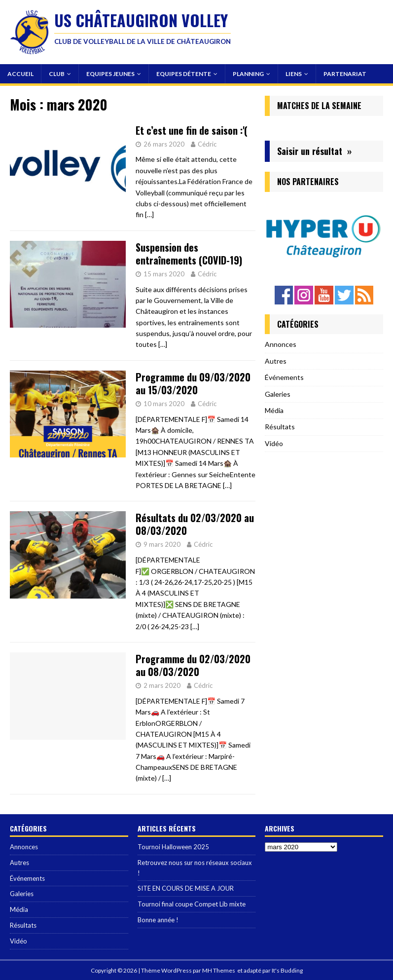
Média (274, 410)
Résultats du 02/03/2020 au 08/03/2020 (195, 524)
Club (57, 74)
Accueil (20, 74)
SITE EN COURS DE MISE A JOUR (186, 888)
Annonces (281, 344)
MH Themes (219, 970)
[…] (149, 214)
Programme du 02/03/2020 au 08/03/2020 (193, 665)
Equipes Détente (184, 74)
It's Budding (287, 970)
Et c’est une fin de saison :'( (192, 130)
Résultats (280, 427)
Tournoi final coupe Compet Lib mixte (192, 904)
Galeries (278, 394)
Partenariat (345, 74)
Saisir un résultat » (314, 151)
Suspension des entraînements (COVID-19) (189, 254)
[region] (324, 236)
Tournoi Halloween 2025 (173, 847)
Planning (248, 74)
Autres (276, 361)
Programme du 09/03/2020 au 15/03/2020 (193, 383)
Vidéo (274, 443)
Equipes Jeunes (110, 74)
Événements (284, 377)
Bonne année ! (158, 920)
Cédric (207, 144)
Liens (294, 74)
